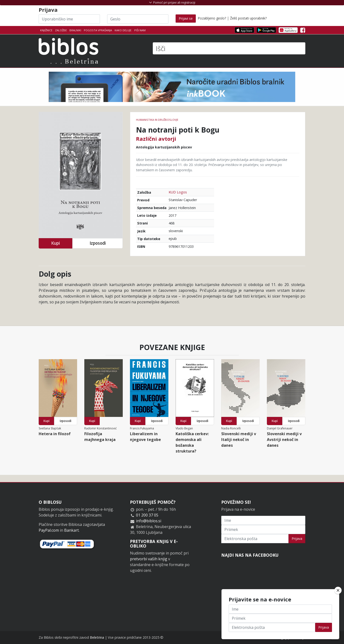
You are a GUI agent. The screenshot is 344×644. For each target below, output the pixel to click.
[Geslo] (138, 19)
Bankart (71, 530)
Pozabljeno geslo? (212, 18)
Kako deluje (123, 30)
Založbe (61, 30)
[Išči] (229, 48)
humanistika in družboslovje (157, 120)
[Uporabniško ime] (69, 19)
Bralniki (75, 30)
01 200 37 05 (147, 515)
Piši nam (140, 30)
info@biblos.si (149, 521)
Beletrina (97, 637)
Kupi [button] (55, 243)
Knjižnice (46, 30)
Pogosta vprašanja (98, 30)
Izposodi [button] (98, 243)
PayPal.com (49, 530)
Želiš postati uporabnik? (248, 18)
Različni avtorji (156, 139)
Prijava (297, 539)
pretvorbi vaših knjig (149, 559)
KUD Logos (178, 192)
